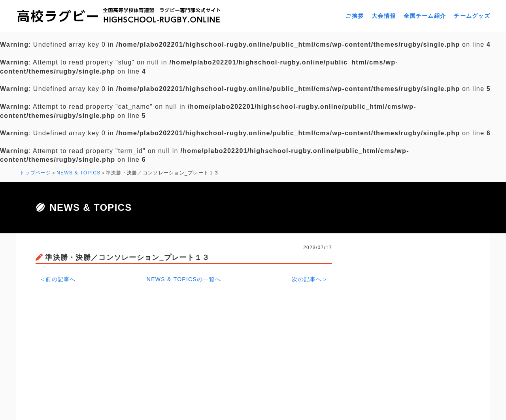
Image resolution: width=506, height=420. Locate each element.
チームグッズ (472, 16)
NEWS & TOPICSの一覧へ (184, 279)
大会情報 (384, 16)
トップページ (36, 173)
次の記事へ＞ (310, 279)
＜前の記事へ (58, 279)
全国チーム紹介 (425, 16)
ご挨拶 (355, 16)
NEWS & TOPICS (79, 173)
